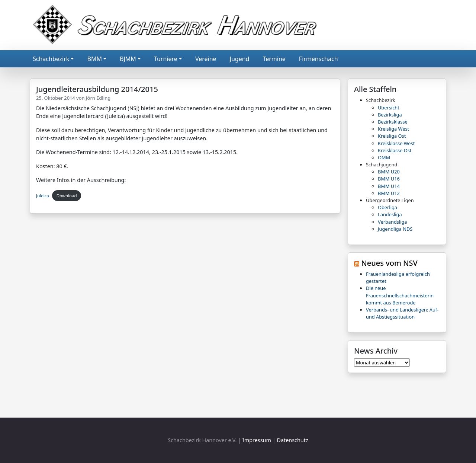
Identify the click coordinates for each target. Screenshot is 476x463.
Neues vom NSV (389, 263)
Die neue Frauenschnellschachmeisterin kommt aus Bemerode (400, 295)
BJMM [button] (128, 59)
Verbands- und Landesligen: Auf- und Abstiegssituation (402, 313)
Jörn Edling (98, 98)
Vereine (206, 59)
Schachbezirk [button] (51, 59)
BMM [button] (94, 59)
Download (67, 196)
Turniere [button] (166, 59)
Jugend (240, 59)
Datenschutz (292, 440)
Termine (274, 59)
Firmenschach (319, 59)
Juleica (43, 196)
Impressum (257, 440)
